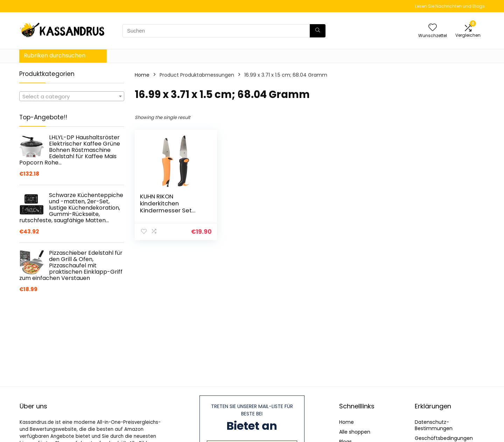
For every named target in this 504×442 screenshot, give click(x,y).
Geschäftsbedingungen (444, 438)
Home (142, 75)
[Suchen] (318, 31)
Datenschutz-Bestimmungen (434, 425)
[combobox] (72, 96)
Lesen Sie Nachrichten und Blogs (450, 6)
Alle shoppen (355, 432)
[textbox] (72, 97)
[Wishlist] (433, 28)
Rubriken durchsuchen (55, 55)
